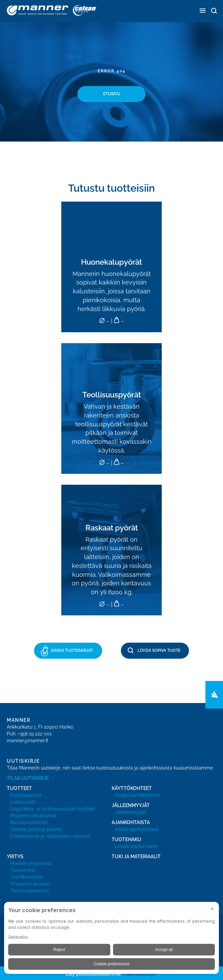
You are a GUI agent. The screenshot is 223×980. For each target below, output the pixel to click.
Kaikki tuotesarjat (72, 650)
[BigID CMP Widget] (111, 940)
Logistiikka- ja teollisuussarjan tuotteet (53, 809)
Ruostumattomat (29, 822)
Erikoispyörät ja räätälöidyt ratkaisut (50, 836)
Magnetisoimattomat (33, 816)
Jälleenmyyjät (131, 812)
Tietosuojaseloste (30, 891)
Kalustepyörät (26, 795)
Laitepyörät (23, 802)
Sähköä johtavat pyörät (36, 829)
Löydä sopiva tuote (159, 650)
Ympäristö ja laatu (30, 884)
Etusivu (112, 94)
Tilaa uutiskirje (28, 778)
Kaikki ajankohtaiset (137, 829)
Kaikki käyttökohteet (137, 795)
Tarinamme (23, 870)
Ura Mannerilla (27, 877)
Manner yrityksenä (31, 863)
